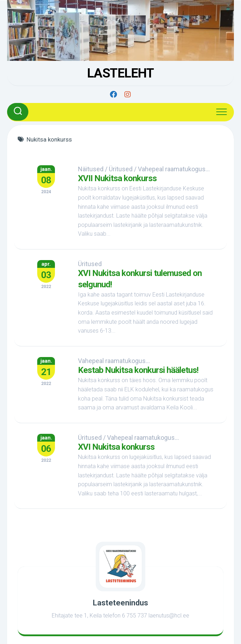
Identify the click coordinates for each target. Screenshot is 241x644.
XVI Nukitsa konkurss (116, 447)
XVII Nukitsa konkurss (117, 178)
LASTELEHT (121, 73)
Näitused (91, 169)
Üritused (121, 169)
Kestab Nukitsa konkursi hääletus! (138, 370)
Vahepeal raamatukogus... (174, 169)
